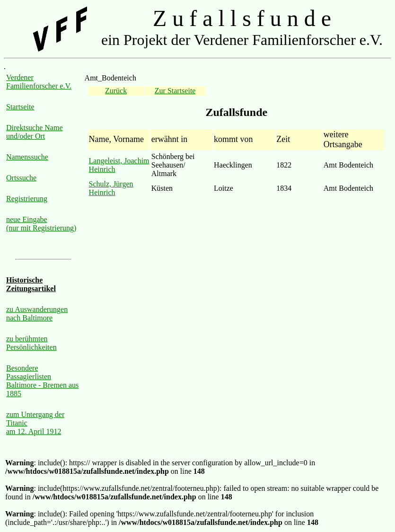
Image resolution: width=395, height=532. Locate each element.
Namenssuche (27, 157)
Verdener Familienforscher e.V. (39, 82)
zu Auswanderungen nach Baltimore (37, 314)
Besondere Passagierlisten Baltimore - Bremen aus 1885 (42, 381)
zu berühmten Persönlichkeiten (31, 343)
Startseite (20, 107)
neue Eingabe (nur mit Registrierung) (41, 224)
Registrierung (27, 199)
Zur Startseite (175, 91)
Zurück (116, 91)
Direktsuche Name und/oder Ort (35, 132)
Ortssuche (21, 178)
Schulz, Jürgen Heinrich (111, 188)
